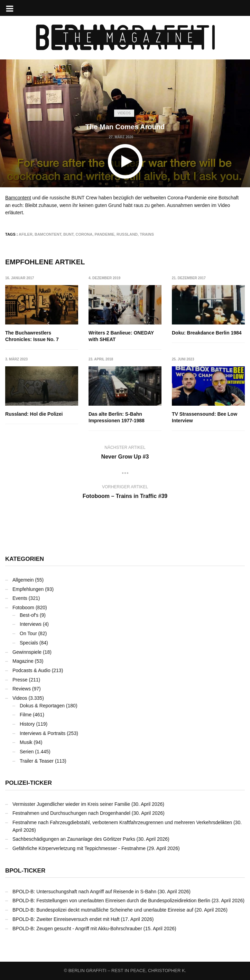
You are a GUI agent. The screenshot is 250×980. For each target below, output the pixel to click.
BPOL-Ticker (25, 871)
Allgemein (23, 580)
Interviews (31, 624)
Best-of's (29, 615)
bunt (68, 234)
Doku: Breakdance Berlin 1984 (207, 333)
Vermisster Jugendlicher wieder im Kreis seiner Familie (71, 804)
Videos (124, 113)
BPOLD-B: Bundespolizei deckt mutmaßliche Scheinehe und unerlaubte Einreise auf (103, 910)
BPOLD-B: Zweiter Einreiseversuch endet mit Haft (66, 919)
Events (20, 598)
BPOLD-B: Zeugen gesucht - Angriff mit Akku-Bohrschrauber (77, 929)
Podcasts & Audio (31, 670)
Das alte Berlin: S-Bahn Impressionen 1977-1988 (117, 417)
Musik (26, 742)
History (27, 724)
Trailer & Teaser (37, 761)
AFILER (26, 234)
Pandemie (105, 234)
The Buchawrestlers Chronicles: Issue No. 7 (32, 336)
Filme (26, 715)
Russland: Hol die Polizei (34, 414)
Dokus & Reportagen (42, 706)
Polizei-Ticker (29, 783)
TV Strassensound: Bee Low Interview (205, 417)
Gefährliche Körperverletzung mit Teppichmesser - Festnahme (79, 848)
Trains (147, 234)
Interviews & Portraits (43, 733)
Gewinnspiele (27, 652)
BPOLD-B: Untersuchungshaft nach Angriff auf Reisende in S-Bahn (84, 892)
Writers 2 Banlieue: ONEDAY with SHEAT (121, 336)
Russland (127, 234)
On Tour (28, 633)
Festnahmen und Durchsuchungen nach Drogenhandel (71, 813)
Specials (29, 643)
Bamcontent (18, 198)
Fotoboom (23, 607)
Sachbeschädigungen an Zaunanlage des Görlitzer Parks (74, 839)
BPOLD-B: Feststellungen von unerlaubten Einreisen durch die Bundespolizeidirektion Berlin (111, 901)
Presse (20, 680)
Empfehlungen (28, 589)
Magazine (23, 661)
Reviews (22, 689)
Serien (27, 752)
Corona (84, 234)
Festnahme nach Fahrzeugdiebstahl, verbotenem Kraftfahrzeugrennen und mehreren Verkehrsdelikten (122, 822)
